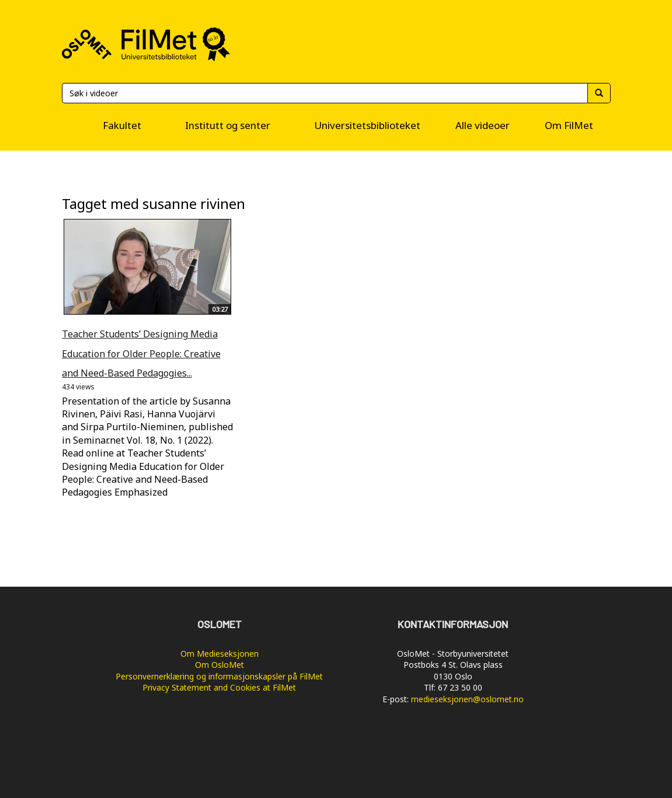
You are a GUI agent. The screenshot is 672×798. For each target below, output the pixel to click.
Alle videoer (483, 125)
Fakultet (122, 125)
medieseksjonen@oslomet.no (467, 699)
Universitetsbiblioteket (367, 125)
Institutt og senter (228, 125)
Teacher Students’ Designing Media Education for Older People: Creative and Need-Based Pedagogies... (141, 353)
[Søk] (325, 93)
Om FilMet (569, 125)
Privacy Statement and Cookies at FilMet (219, 687)
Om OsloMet (220, 665)
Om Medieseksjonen (220, 654)
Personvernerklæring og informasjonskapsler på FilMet (219, 676)
